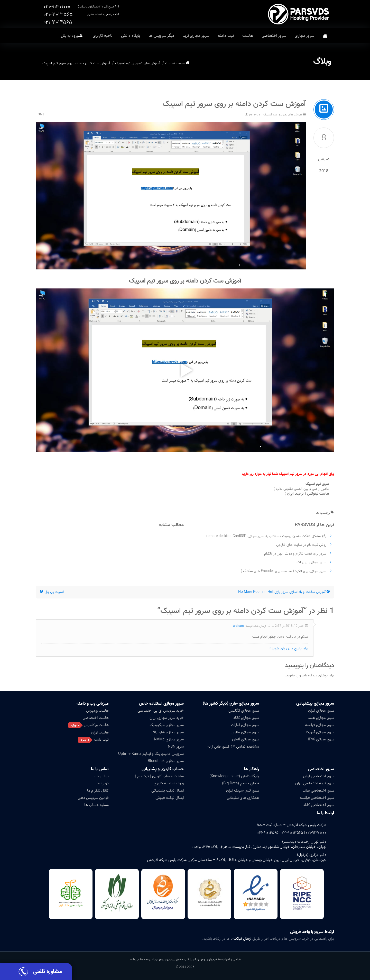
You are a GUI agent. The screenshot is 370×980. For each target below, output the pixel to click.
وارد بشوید (294, 675)
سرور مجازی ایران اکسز (310, 562)
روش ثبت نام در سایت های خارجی (301, 545)
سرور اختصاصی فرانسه (317, 798)
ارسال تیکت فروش (170, 798)
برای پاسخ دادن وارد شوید (290, 648)
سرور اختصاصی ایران (318, 776)
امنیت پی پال (52, 592)
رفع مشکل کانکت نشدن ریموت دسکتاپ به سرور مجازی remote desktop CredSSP (266, 536)
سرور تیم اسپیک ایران (243, 791)
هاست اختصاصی (96, 718)
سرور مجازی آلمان (246, 739)
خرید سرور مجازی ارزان (167, 718)
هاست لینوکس (318, 494)
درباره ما (103, 783)
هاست (248, 36)
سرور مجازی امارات (245, 725)
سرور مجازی (304, 36)
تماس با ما (100, 769)
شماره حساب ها (96, 805)
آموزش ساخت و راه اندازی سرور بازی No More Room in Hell (284, 592)
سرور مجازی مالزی (245, 732)
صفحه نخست (325, 36)
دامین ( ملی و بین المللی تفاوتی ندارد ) (301, 489)
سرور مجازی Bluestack (166, 761)
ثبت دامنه (226, 36)
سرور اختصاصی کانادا (318, 805)
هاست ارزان (100, 732)
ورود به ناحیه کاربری (169, 783)
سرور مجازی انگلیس (244, 711)
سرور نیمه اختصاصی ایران (315, 783)
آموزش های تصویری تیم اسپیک (138, 63)
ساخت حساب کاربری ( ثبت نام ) (159, 776)
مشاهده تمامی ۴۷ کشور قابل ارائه (233, 747)
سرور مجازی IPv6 (321, 739)
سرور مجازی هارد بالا (168, 732)
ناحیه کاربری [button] (103, 36)
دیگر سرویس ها (161, 36)
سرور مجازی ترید (196, 36)
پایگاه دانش (131, 36)
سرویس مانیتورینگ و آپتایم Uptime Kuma (151, 754)
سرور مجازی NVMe (169, 739)
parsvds (255, 115)
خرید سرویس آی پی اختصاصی (161, 711)
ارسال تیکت (242, 939)
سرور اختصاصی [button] (274, 36)
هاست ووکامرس (96, 725)
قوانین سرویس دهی (93, 798)
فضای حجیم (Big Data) (240, 783)
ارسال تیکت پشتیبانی (168, 791)
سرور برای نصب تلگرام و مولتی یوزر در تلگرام (295, 554)
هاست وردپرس (97, 711)
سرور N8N (176, 747)
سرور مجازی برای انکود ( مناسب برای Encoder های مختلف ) (284, 571)
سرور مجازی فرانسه (320, 725)
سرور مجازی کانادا (246, 718)
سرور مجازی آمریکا (320, 732)
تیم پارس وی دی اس (204, 959)
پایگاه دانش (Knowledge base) (234, 776)
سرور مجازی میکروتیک (167, 725)
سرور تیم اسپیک (317, 484)
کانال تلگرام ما (98, 791)
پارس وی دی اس (159, 959)
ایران (290, 494)
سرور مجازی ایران (321, 711)
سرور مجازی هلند (321, 718)
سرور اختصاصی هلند (318, 791)
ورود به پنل (70, 36)
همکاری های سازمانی (243, 798)
